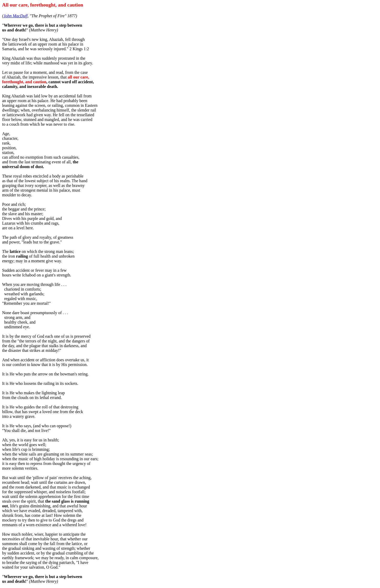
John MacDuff (15, 16)
